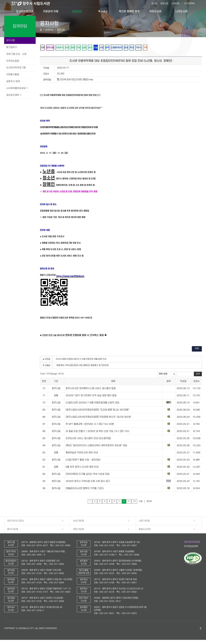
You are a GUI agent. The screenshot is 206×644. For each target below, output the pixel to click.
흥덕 (117, 48)
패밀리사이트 (145, 530)
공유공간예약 (14, 95)
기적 (160, 48)
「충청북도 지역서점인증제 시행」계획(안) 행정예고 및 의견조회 (82, 366)
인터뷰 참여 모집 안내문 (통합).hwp (75, 80)
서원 (110, 48)
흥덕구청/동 (13, 530)
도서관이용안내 (25, 11)
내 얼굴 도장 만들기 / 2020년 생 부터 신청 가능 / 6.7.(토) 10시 (97, 432)
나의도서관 (181, 11)
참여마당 (77, 11)
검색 (198, 374)
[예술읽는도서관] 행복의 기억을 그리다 (85, 489)
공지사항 (11, 40)
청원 (77, 48)
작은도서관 (155, 11)
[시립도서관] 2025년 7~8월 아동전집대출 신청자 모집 (92, 403)
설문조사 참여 (13, 81)
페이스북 (200, 629)
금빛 (90, 48)
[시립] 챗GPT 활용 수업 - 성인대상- (83, 460)
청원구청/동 (78, 530)
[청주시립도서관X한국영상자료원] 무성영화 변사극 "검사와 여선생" (99, 418)
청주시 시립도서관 (33, 4)
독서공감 (103, 11)
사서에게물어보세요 (17, 88)
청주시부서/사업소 (16, 521)
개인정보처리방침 (192, 542)
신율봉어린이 (127, 48)
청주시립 (51, 48)
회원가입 (164, 4)
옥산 (144, 48)
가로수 (152, 48)
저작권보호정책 (191, 547)
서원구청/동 (144, 521)
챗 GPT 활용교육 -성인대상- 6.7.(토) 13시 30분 (90, 425)
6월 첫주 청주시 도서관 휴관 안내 (82, 468)
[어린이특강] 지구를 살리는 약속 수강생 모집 (88, 475)
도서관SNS (189, 3)
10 (134, 502)
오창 (84, 48)
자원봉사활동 (13, 75)
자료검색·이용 (51, 11)
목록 (197, 349)
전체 (43, 48)
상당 (71, 48)
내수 (97, 48)
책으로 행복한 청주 (129, 11)
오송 (104, 48)
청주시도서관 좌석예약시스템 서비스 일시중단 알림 (91, 389)
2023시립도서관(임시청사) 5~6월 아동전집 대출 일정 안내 (81, 360)
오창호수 (62, 48)
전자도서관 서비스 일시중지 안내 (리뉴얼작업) (88, 439)
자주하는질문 (13, 61)
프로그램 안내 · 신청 (16, 54)
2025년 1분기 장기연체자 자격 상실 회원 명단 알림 (91, 396)
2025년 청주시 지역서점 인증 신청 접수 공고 (88, 482)
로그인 (154, 4)
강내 (138, 48)
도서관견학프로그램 (16, 68)
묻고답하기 (12, 47)
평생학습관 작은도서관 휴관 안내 (82, 453)
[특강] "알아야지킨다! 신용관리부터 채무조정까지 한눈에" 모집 (96, 446)
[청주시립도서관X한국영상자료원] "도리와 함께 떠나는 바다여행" (98, 410)
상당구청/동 (78, 521)
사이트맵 (175, 4)
